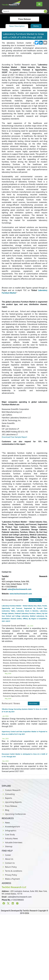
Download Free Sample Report (14, 437)
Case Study (8, 835)
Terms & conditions (12, 871)
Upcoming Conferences (14, 814)
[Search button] (45, 11)
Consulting (8, 794)
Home (36, 26)
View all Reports (35, 600)
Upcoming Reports (12, 802)
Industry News (10, 838)
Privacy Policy (9, 875)
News (6, 823)
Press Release (9, 806)
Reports (7, 798)
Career (6, 855)
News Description (17, 26)
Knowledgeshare (11, 827)
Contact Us (8, 863)
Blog (5, 810)
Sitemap (7, 846)
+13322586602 (17, 900)
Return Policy (9, 867)
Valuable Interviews (12, 842)
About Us (7, 859)
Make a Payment (11, 879)
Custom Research (11, 790)
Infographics (9, 831)
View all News (33, 703)
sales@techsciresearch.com (20, 897)
